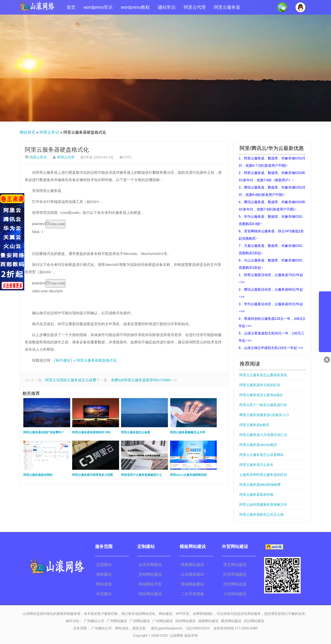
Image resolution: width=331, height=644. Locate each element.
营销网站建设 (150, 574)
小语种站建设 (235, 594)
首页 (71, 7)
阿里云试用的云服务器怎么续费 (71, 380)
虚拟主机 (139, 628)
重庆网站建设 (231, 621)
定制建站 (104, 565)
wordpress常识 (98, 7)
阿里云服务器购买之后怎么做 (261, 514)
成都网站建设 (208, 621)
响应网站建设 (150, 594)
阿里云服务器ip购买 (254, 425)
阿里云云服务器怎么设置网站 (261, 455)
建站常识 (167, 7)
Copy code (56, 224)
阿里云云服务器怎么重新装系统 (263, 375)
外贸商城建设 (235, 574)
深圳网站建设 (185, 621)
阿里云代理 (195, 7)
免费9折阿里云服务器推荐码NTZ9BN (141, 380)
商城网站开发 (150, 584)
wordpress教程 (135, 7)
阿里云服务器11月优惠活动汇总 (263, 435)
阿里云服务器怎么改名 (256, 465)
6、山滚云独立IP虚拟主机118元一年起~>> (271, 348)
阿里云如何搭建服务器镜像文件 (263, 505)
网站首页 (27, 132)
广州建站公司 (94, 621)
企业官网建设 (150, 565)
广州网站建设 (117, 621)
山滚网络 (176, 635)
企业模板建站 (192, 574)
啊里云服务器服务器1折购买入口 (264, 415)
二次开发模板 (192, 594)
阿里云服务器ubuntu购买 (258, 445)
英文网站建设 (235, 565)
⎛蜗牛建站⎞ (63, 360)
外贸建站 (104, 594)
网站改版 (104, 584)
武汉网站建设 (254, 621)
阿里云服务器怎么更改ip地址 (261, 395)
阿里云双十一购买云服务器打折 (263, 405)
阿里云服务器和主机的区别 (260, 385)
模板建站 (104, 574)
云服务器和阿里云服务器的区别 (263, 475)
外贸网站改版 (235, 584)
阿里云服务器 (227, 7)
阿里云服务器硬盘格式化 (57, 150)
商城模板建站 (192, 584)
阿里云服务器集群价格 (256, 495)
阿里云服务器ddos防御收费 (260, 485)
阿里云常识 (49, 132)
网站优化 (122, 628)
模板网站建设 (192, 565)
